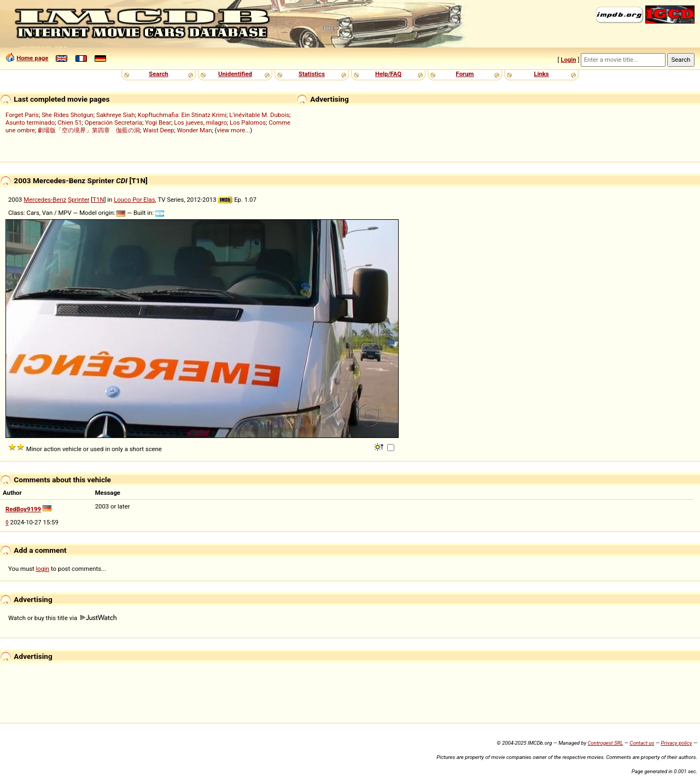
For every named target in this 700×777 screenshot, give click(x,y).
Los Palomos (248, 122)
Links (541, 74)
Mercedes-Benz (45, 200)
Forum (465, 74)
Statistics (312, 74)
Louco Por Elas (134, 200)
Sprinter (79, 200)
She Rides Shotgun (68, 115)
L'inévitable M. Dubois (259, 115)
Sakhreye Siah (116, 115)
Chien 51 (69, 122)
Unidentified (235, 74)
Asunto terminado (30, 122)
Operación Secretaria (113, 122)
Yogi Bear (158, 122)
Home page (32, 58)
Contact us (642, 743)
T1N (98, 200)
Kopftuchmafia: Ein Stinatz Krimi (182, 115)
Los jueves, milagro (200, 122)
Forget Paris (22, 115)
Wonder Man (194, 130)
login (43, 569)
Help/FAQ (388, 74)
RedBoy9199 (23, 509)
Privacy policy (676, 743)
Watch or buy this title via (62, 618)
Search (158, 74)
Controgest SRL (605, 743)
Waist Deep (158, 130)
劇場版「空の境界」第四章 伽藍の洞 (89, 130)
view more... (234, 130)
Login (568, 60)
